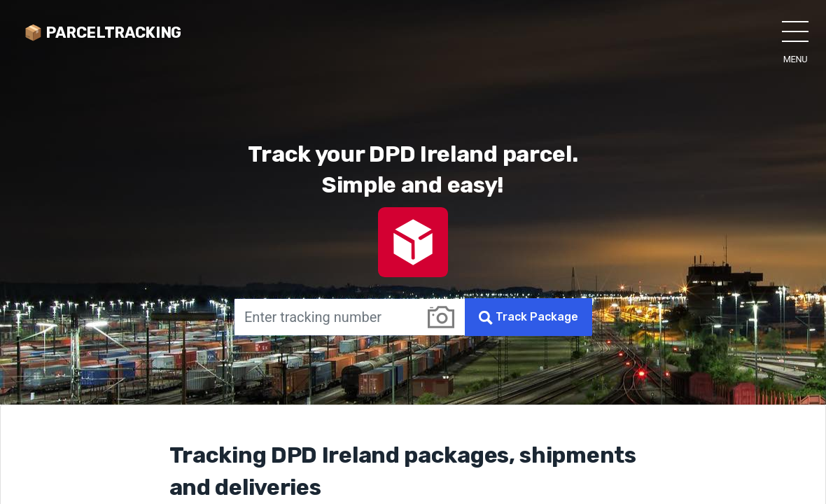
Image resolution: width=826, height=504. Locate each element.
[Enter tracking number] (325, 317)
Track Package (528, 317)
